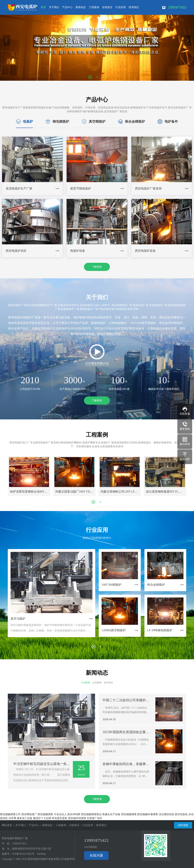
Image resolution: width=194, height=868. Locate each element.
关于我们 (54, 7)
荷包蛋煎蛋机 (60, 818)
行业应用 (121, 7)
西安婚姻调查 (45, 814)
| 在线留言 (73, 825)
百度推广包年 (95, 818)
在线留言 (107, 7)
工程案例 (94, 7)
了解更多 (97, 267)
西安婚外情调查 (77, 818)
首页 (43, 7)
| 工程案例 (59, 825)
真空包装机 (181, 814)
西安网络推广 (29, 814)
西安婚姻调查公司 (10, 814)
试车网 (12, 818)
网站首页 (7, 825)
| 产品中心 (32, 825)
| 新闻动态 (46, 825)
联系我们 (134, 7)
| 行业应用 (86, 825)
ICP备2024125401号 (23, 854)
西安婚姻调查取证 (91, 814)
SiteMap (41, 854)
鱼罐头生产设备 (111, 814)
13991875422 (19, 844)
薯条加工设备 (25, 818)
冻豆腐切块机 (166, 814)
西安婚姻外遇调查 (148, 814)
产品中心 (67, 7)
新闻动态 (81, 7)
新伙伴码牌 (74, 814)
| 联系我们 (100, 825)
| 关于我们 (19, 825)
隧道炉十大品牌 (42, 818)
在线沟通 (96, 855)
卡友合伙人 (60, 814)
